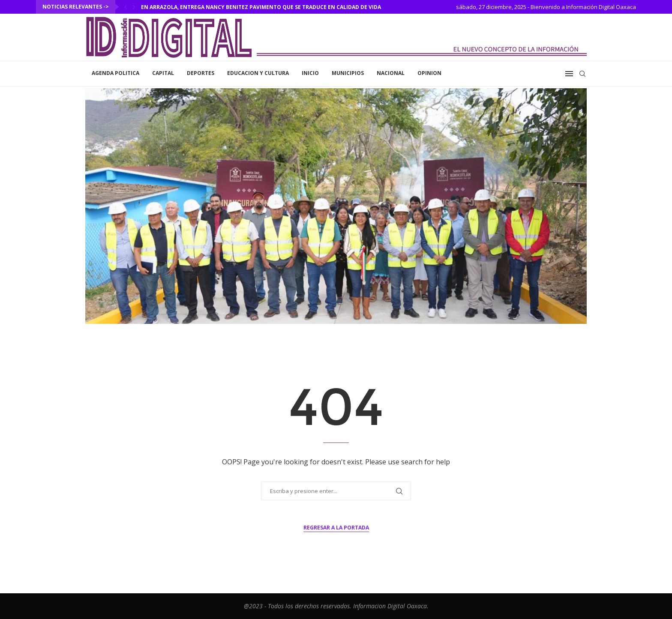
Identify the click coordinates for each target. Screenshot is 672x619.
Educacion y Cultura (258, 73)
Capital (163, 73)
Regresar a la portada (336, 528)
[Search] (582, 74)
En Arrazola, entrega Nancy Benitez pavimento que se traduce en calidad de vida (261, 7)
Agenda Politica (115, 73)
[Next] (134, 7)
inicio (310, 73)
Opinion (429, 73)
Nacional (391, 73)
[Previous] (126, 7)
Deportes (201, 73)
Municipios (348, 73)
